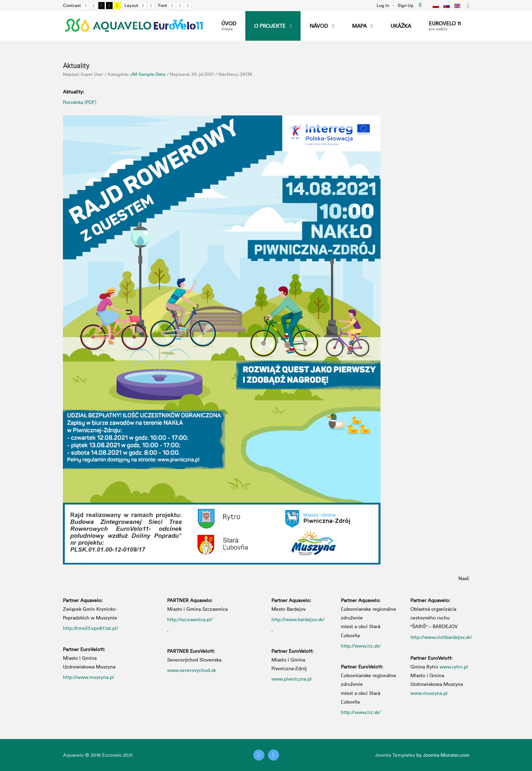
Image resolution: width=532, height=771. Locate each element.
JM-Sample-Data (148, 74)
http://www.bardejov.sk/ (298, 619)
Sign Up (406, 5)
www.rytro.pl (454, 667)
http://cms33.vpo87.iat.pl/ (91, 628)
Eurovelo (113, 755)
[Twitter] (259, 755)
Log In (383, 5)
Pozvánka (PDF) (80, 102)
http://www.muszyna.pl (88, 677)
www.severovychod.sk (191, 670)
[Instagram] (273, 755)
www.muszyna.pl (429, 693)
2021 (128, 755)
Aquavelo (73, 755)
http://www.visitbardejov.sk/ (441, 637)
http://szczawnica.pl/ (190, 619)
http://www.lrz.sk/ (361, 646)
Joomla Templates (395, 755)
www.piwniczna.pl (292, 679)
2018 (96, 755)
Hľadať (420, 5)
